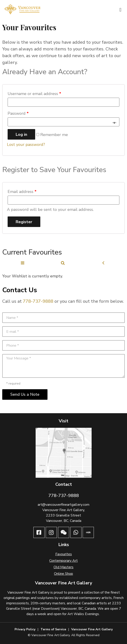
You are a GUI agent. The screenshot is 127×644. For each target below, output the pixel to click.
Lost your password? (26, 145)
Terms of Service (53, 629)
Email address (22, 192)
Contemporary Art (63, 561)
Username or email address (34, 94)
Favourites (64, 554)
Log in (21, 134)
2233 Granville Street (63, 515)
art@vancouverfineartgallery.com (63, 505)
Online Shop (63, 574)
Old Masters (63, 567)
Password (18, 113)
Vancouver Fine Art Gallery (92, 629)
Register (24, 222)
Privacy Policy (25, 629)
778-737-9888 (38, 301)
